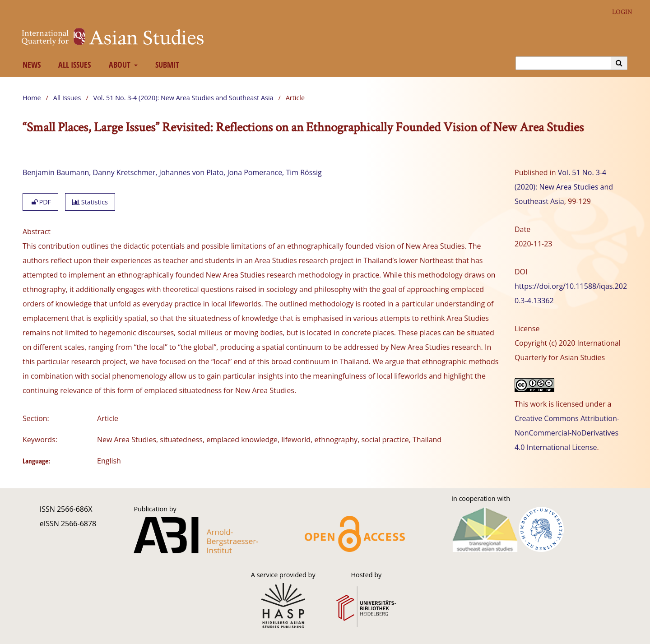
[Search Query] (563, 63)
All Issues (73, 65)
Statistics (90, 202)
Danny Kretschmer (124, 172)
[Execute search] (619, 63)
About (118, 65)
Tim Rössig (304, 172)
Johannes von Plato (191, 172)
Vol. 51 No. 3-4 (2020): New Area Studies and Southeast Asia (183, 98)
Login (619, 12)
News (30, 65)
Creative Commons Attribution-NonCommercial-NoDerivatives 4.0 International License (567, 433)
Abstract (37, 232)
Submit (166, 65)
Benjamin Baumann (56, 172)
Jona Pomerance (255, 172)
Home (32, 98)
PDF (40, 202)
